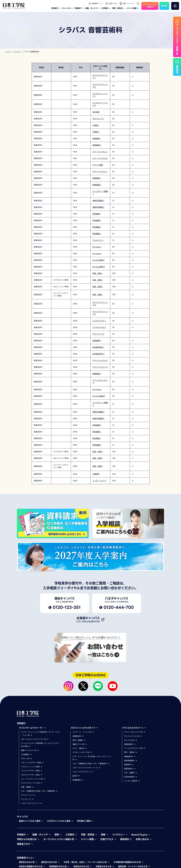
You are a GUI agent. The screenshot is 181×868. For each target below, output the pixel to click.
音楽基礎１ (97, 139)
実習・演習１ (98, 273)
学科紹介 (56, 8)
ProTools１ (97, 247)
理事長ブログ (25, 844)
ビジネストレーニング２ (100, 104)
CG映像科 (26, 755)
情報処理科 (130, 744)
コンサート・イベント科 (83, 732)
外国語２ (96, 132)
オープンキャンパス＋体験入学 (60, 839)
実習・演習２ (98, 280)
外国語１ (96, 125)
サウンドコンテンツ (100, 367)
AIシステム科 (131, 740)
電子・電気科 (131, 752)
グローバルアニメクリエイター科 (35, 739)
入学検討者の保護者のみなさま (128, 862)
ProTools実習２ (99, 267)
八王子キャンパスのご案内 (60, 821)
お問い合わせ (144, 839)
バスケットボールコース (31, 803)
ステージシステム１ (100, 152)
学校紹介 (79, 8)
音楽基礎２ (97, 145)
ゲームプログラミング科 (135, 748)
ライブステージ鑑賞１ (100, 193)
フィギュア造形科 (132, 781)
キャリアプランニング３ (100, 304)
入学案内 (106, 8)
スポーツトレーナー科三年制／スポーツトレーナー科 (92, 758)
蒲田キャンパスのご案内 (31, 821)
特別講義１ (97, 214)
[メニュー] (175, 6)
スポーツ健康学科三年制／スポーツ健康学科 (39, 791)
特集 (104, 835)
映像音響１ (97, 178)
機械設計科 (130, 757)
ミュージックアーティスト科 (33, 779)
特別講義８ (97, 445)
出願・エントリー (127, 4)
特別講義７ (97, 438)
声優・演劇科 (27, 787)
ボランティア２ (98, 334)
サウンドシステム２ (100, 361)
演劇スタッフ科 (80, 744)
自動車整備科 (131, 761)
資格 (58, 835)
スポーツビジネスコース (83, 772)
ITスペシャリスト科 (133, 736)
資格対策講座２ (99, 207)
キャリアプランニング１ (100, 77)
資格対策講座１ (99, 201)
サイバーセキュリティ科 (135, 732)
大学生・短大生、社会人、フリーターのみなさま (87, 862)
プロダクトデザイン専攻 (32, 775)
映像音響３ (97, 374)
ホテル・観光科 (80, 748)
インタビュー (120, 835)
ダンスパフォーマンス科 (32, 783)
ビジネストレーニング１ (100, 95)
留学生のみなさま (50, 862)
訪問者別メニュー (96, 4)
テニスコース (27, 799)
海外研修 (96, 112)
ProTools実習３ (99, 396)
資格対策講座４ (99, 419)
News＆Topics (141, 835)
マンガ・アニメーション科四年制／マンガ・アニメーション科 (40, 734)
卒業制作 (96, 474)
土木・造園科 (131, 773)
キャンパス (68, 8)
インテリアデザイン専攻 (32, 771)
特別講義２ (97, 220)
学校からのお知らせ (28, 839)
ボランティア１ (98, 119)
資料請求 (126, 839)
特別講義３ (97, 227)
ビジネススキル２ (99, 327)
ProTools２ (97, 254)
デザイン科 (27, 759)
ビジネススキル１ (99, 321)
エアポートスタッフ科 (82, 752)
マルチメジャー (98, 240)
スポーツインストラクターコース (86, 768)
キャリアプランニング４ (100, 313)
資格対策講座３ (99, 412)
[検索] (138, 4)
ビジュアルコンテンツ (100, 382)
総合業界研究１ (99, 347)
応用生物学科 (131, 777)
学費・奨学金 (119, 8)
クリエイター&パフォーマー (33, 728)
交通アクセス (111, 4)
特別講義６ (97, 432)
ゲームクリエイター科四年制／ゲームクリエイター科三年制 (40, 745)
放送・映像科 (79, 740)
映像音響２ (97, 185)
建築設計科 (130, 769)
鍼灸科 (76, 776)
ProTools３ (97, 390)
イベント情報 (133, 8)
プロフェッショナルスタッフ (84, 728)
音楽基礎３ (97, 341)
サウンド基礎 (98, 165)
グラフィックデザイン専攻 (32, 763)
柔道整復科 (78, 780)
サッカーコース (28, 795)
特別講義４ (97, 234)
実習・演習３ (98, 452)
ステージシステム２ (100, 158)
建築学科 (129, 765)
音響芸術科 (78, 736)
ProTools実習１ (99, 260)
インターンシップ (99, 481)
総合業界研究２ (99, 354)
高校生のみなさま (28, 862)
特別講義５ (97, 425)
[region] (91, 274)
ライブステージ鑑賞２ (100, 404)
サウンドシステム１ (100, 172)
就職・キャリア (93, 8)
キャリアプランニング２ (100, 86)
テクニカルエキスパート (134, 728)
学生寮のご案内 (85, 821)
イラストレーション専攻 (32, 767)
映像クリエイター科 (30, 750)
